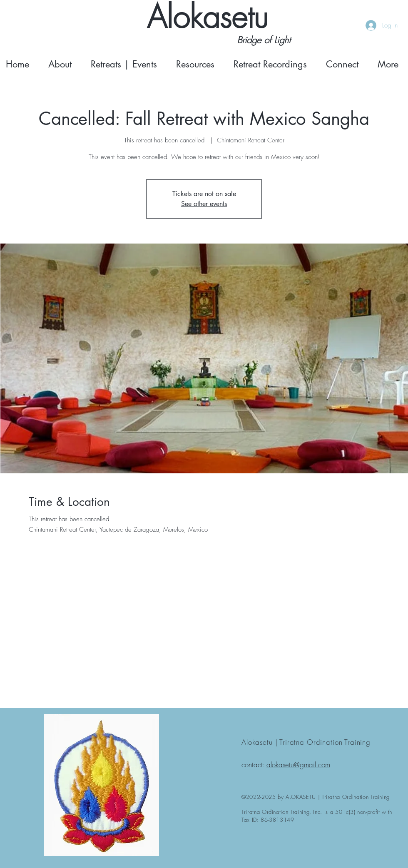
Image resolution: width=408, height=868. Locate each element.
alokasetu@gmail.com (298, 765)
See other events (204, 204)
